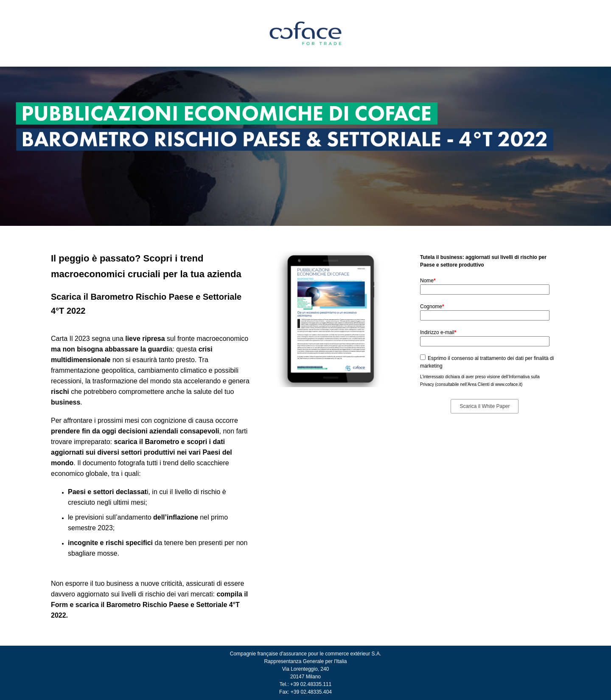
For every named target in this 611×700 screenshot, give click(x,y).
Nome (428, 281)
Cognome (432, 306)
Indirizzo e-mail (438, 332)
